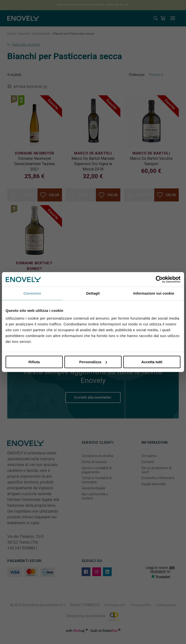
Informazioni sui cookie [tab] (154, 293)
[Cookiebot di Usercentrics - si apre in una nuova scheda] (159, 279)
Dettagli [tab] (93, 293)
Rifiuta (34, 362)
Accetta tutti (152, 362)
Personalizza (93, 362)
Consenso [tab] (32, 293)
